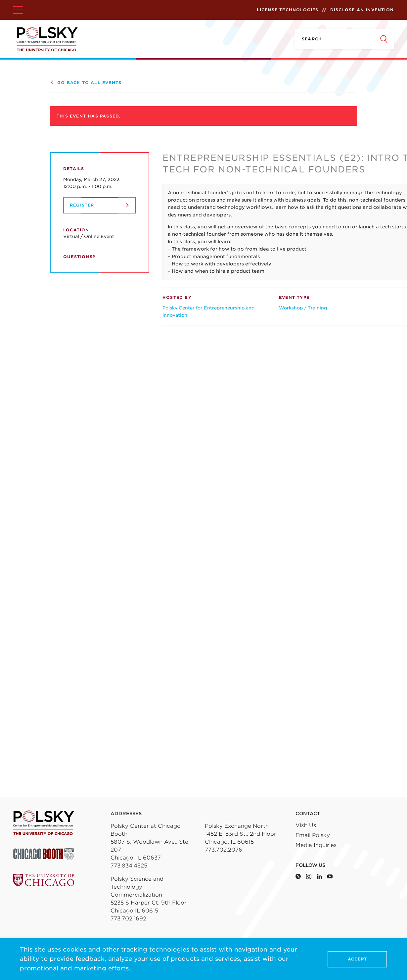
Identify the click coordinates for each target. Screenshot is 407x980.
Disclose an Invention (362, 10)
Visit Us (306, 825)
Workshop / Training (303, 308)
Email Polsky (313, 835)
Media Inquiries (316, 845)
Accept (357, 959)
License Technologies (288, 10)
